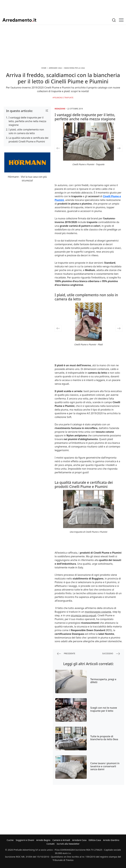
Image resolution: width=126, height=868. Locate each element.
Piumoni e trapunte (64, 98)
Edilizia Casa (95, 840)
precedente (66, 654)
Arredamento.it (19, 20)
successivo (111, 654)
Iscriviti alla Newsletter (68, 844)
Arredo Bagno (43, 840)
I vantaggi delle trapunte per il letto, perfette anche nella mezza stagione (27, 121)
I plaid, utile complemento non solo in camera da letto (26, 131)
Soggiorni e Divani (25, 840)
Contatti (51, 844)
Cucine (10, 840)
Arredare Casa (79, 840)
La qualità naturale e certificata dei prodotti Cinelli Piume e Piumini (28, 140)
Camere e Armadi (61, 840)
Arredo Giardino (111, 840)
